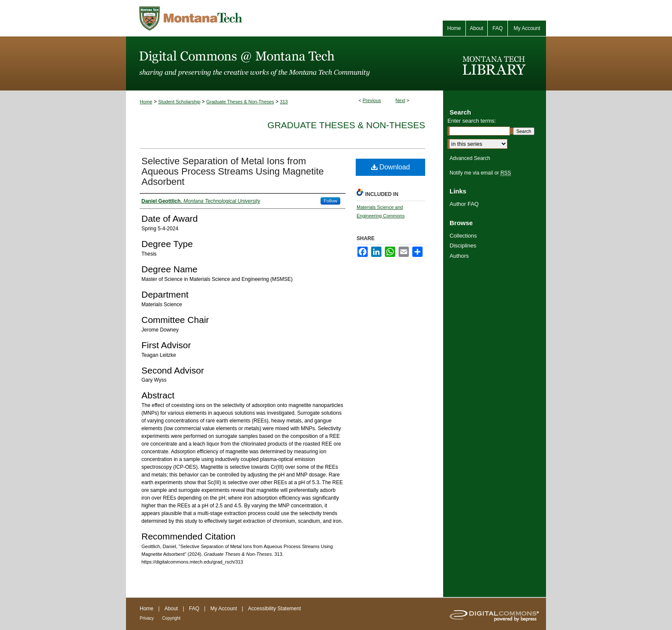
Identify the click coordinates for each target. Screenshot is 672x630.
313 (284, 102)
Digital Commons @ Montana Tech (285, 63)
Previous (372, 100)
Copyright (171, 618)
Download (391, 167)
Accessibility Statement (274, 609)
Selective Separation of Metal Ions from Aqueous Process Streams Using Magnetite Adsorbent (233, 171)
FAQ (194, 609)
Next (400, 100)
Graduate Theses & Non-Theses (240, 102)
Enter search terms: (472, 121)
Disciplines (463, 246)
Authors (459, 256)
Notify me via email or (480, 173)
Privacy (147, 618)
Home (146, 102)
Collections (463, 236)
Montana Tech (229, 18)
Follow (330, 201)
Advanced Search (470, 158)
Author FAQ (464, 204)
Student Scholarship (179, 102)
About (171, 609)
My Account (224, 609)
